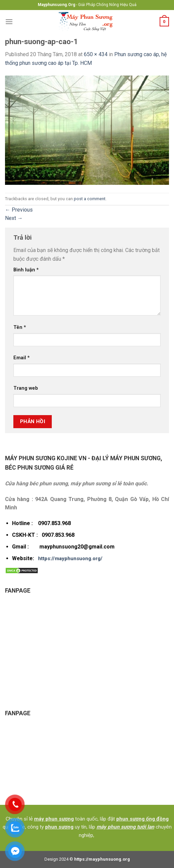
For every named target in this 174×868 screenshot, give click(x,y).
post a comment (90, 199)
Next (14, 218)
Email (22, 358)
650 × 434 (96, 54)
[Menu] (9, 22)
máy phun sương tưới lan (125, 827)
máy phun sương (54, 819)
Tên (20, 327)
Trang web (26, 388)
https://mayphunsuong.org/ (70, 559)
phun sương (59, 827)
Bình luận (26, 270)
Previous (19, 210)
